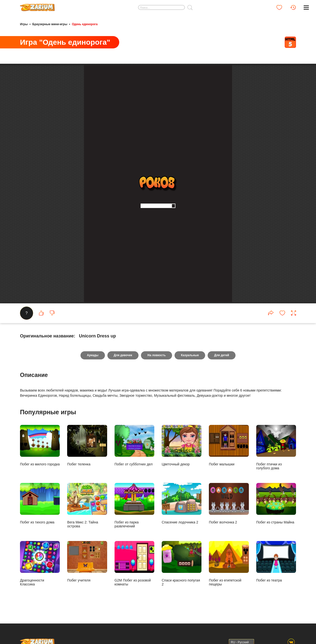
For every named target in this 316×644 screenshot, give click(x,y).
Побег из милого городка (40, 445)
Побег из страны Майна (276, 503)
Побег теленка (87, 445)
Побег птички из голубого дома (276, 447)
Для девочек (123, 355)
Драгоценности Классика (40, 563)
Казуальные (190, 355)
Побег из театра (276, 561)
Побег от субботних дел (134, 445)
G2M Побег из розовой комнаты (134, 563)
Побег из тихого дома (40, 503)
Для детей (222, 355)
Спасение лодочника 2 (182, 503)
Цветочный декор (182, 445)
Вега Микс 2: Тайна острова (87, 505)
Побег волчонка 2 (229, 503)
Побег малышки (229, 445)
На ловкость (157, 355)
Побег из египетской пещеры (229, 563)
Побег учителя (87, 561)
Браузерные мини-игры (50, 24)
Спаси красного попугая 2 (182, 563)
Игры (24, 24)
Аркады (93, 355)
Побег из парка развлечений (134, 505)
